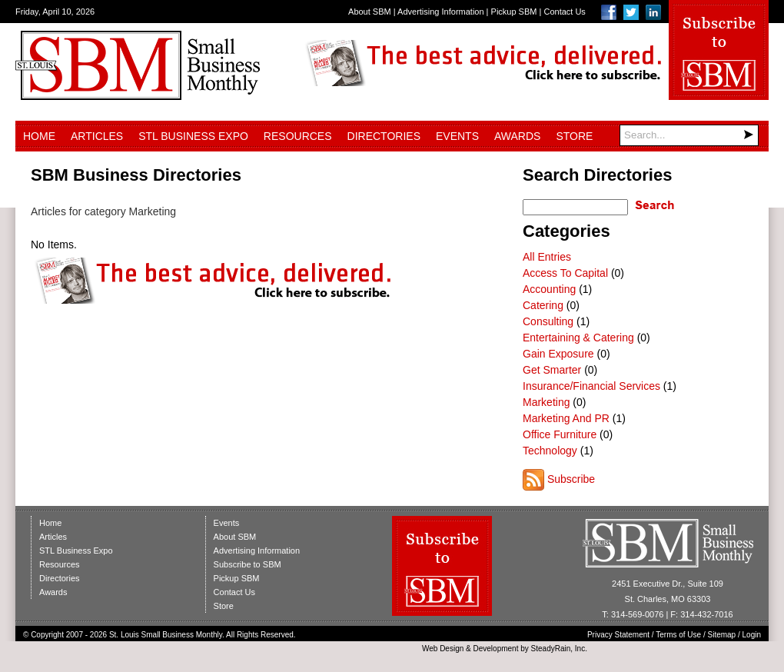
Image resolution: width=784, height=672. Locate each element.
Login (752, 635)
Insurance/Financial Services (591, 386)
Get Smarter (552, 370)
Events (457, 136)
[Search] (689, 135)
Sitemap (722, 635)
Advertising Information (441, 12)
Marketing (546, 402)
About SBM (370, 12)
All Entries (547, 257)
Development (496, 649)
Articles (97, 136)
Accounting (549, 289)
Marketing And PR (566, 418)
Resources (298, 136)
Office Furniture (560, 434)
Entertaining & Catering (578, 338)
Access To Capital (565, 273)
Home (39, 136)
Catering (543, 305)
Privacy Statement (618, 635)
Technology (550, 451)
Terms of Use (678, 635)
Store (574, 136)
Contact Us (564, 12)
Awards (517, 136)
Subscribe (571, 479)
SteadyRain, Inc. (559, 649)
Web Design (443, 649)
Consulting (548, 321)
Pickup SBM (514, 12)
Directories (384, 136)
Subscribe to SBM (247, 564)
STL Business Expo (193, 136)
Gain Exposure (558, 354)
